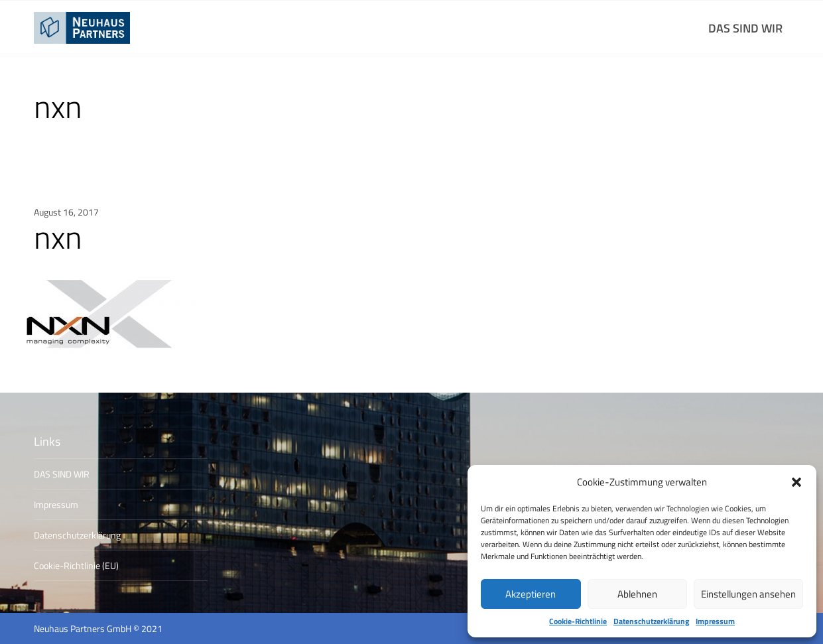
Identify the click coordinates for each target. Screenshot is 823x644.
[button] (796, 482)
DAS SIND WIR (745, 28)
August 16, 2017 (66, 212)
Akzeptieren (531, 594)
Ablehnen (637, 594)
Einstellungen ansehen (748, 594)
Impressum (715, 621)
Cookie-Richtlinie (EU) (76, 565)
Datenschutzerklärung (651, 621)
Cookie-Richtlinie (578, 621)
